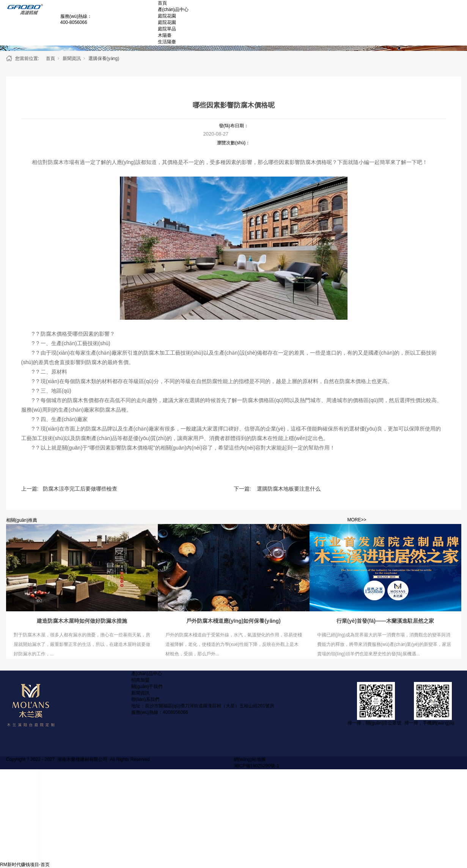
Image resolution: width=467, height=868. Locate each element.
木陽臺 (165, 35)
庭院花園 (167, 16)
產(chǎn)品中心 (173, 9)
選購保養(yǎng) (104, 58)
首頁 (162, 3)
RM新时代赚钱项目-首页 (25, 865)
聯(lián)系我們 (145, 699)
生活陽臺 (167, 42)
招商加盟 (140, 680)
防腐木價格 (313, 162)
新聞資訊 (72, 58)
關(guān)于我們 (147, 687)
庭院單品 (167, 29)
